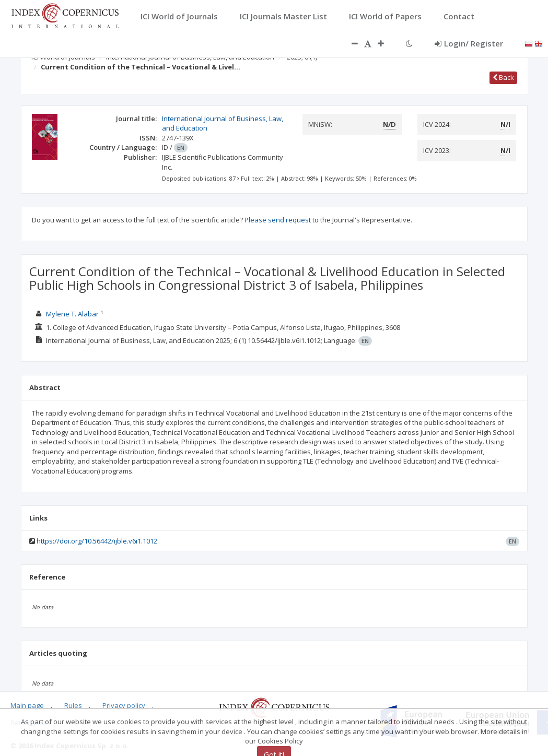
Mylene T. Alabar (72, 314)
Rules (73, 705)
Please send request (278, 220)
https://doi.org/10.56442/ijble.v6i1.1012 (97, 541)
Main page (27, 705)
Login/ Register (469, 43)
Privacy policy (124, 705)
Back (503, 77)
